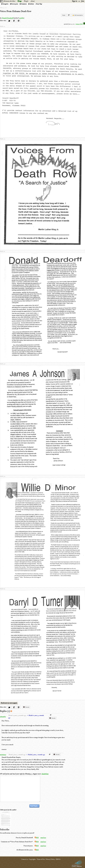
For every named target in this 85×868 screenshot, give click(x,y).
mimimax (3, 755)
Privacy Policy (50, 859)
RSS (37, 838)
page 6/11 (3, 589)
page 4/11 (3, 364)
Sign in (75, 1)
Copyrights (32, 859)
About (33, 1)
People (26, 1)
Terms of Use (41, 859)
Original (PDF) (80, 24)
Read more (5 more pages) (9, 703)
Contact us (25, 859)
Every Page (39, 4)
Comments (24, 4)
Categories (5, 4)
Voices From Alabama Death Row (16, 11)
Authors (32, 4)
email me (43, 838)
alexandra (3, 717)
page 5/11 (3, 476)
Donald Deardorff (8, 18)
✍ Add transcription (78, 15)
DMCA (58, 859)
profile (22, 18)
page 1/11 (2, 26)
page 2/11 (3, 139)
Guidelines (45, 774)
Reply (64, 15)
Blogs (20, 1)
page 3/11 (2, 251)
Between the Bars (9, 1)
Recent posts (15, 4)
